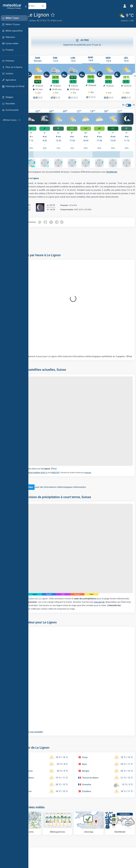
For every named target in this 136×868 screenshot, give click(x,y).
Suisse (52, 21)
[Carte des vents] (44, 798)
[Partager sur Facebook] (66, 225)
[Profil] (123, 6)
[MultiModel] (121, 798)
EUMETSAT (75, 462)
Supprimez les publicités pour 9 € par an (82, 42)
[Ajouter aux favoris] (73, 15)
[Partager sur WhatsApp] (60, 225)
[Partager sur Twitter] (71, 225)
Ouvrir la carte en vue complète (48, 708)
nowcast (108, 462)
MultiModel (37, 171)
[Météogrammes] (69, 798)
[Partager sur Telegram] (77, 225)
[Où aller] (95, 798)
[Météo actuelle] (125, 17)
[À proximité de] (63, 6)
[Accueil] (11, 6)
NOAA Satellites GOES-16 (58, 462)
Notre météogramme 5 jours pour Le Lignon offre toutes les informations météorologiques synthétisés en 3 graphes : (77, 360)
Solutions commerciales (44, 865)
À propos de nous (70, 865)
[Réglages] (130, 6)
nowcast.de (42, 578)
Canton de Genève (40, 21)
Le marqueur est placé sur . (56, 458)
